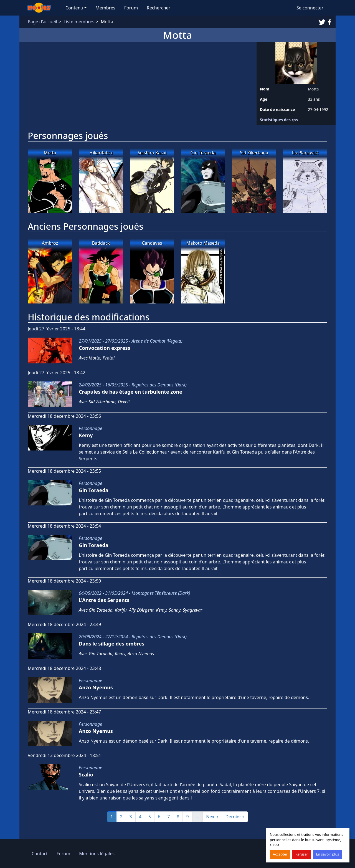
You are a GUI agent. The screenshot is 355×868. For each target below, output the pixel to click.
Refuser (302, 854)
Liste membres (79, 22)
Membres (105, 8)
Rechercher (159, 8)
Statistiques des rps (279, 120)
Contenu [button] (74, 8)
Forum (131, 8)
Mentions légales (97, 854)
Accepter (280, 854)
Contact (40, 854)
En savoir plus (327, 854)
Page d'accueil (42, 22)
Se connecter (310, 8)
